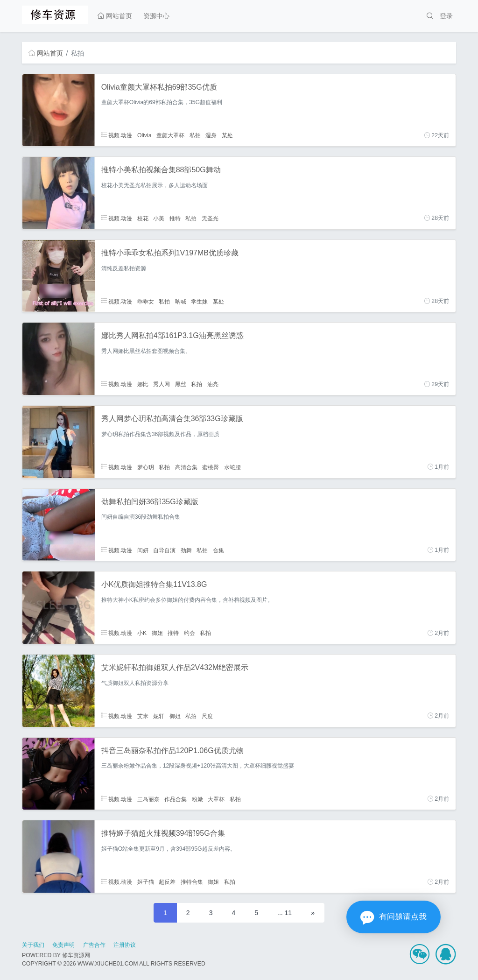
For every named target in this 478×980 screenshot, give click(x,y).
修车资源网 (76, 955)
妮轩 (159, 716)
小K (142, 633)
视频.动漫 (117, 135)
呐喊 (181, 301)
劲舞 (186, 550)
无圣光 (210, 218)
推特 (175, 218)
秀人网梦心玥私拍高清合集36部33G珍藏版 (172, 419)
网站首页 (115, 16)
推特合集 (192, 882)
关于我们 (33, 945)
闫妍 (143, 550)
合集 (218, 550)
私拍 (195, 135)
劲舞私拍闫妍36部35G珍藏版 (150, 502)
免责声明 (63, 945)
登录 (446, 16)
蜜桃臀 (211, 467)
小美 (159, 218)
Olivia (144, 135)
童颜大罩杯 (170, 135)
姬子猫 (146, 882)
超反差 (167, 882)
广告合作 (94, 945)
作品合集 (176, 799)
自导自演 (164, 550)
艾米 (143, 716)
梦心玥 (146, 467)
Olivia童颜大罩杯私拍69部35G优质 (159, 87)
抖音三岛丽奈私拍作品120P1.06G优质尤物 (172, 751)
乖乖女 (146, 301)
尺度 (207, 716)
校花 (143, 218)
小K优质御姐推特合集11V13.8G (154, 584)
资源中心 (156, 16)
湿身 (211, 135)
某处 (227, 135)
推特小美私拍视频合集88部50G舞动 (161, 170)
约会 (190, 633)
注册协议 (125, 945)
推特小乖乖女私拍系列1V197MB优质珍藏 (170, 253)
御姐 (157, 633)
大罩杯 (216, 799)
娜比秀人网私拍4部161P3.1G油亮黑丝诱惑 (172, 335)
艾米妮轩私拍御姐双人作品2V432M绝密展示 (175, 667)
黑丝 (181, 384)
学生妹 (199, 301)
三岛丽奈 (148, 799)
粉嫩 (197, 799)
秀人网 (162, 384)
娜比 (143, 384)
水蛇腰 (232, 467)
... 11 (285, 913)
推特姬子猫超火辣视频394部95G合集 (163, 833)
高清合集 (186, 467)
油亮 (213, 384)
